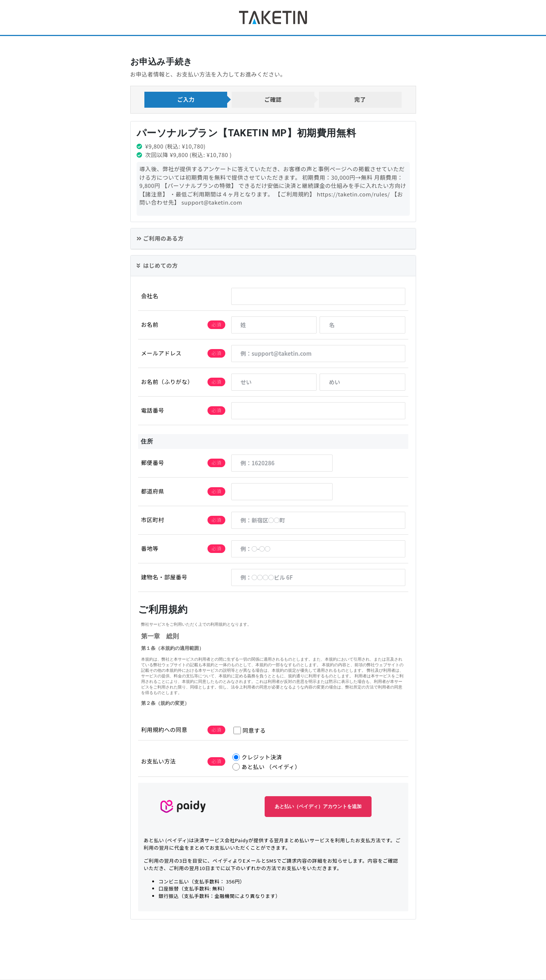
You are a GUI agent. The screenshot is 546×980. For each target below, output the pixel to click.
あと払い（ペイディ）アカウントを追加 (318, 808)
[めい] (362, 383)
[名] (362, 326)
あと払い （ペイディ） (266, 768)
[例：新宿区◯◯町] (318, 521)
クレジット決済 (257, 758)
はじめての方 (157, 266)
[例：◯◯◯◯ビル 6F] (318, 578)
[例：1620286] (282, 464)
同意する (249, 731)
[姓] (274, 326)
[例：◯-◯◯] (318, 550)
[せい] (274, 383)
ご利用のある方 (160, 239)
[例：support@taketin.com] (318, 354)
